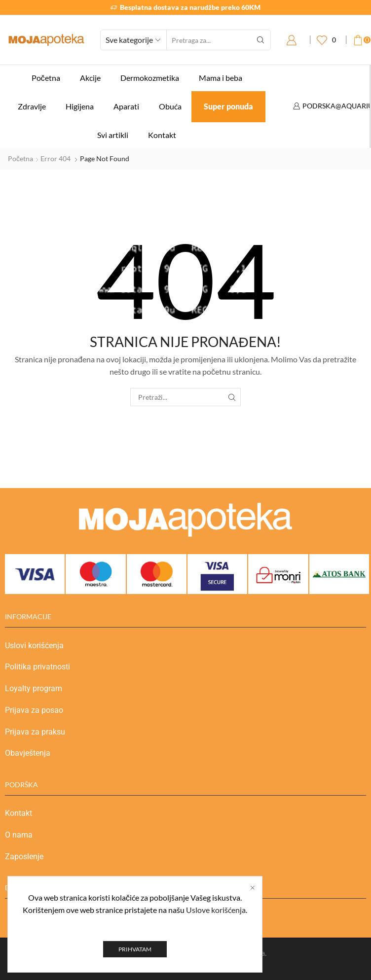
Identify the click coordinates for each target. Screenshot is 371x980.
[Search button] (260, 40)
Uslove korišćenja (216, 929)
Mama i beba (221, 78)
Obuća (170, 106)
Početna (46, 78)
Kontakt (162, 135)
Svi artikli (113, 135)
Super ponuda (228, 106)
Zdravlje (32, 106)
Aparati (126, 106)
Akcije (90, 78)
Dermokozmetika (150, 78)
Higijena (80, 106)
